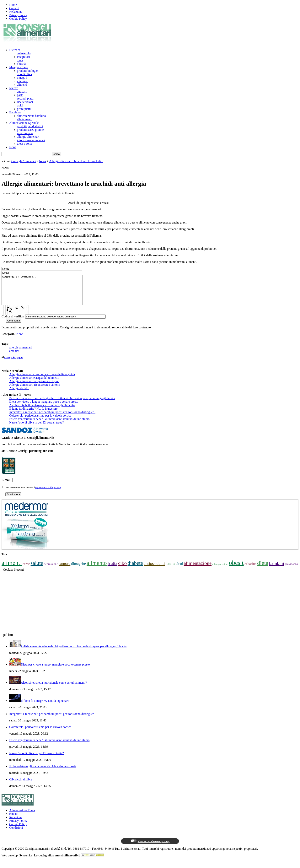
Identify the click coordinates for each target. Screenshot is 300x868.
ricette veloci (25, 102)
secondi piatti (25, 98)
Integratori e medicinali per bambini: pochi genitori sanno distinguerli (52, 418)
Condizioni (16, 833)
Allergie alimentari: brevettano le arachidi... (76, 161)
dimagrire (78, 569)
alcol (179, 569)
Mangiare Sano (19, 67)
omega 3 (22, 78)
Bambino (15, 112)
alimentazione (198, 569)
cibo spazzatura (220, 570)
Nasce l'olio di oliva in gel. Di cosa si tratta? (37, 428)
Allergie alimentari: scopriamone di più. (34, 387)
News (13, 147)
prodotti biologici (28, 71)
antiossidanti (154, 569)
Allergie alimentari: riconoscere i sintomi (35, 390)
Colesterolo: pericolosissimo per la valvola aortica (40, 421)
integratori (23, 57)
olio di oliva (24, 74)
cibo (122, 569)
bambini (277, 569)
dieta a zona (24, 144)
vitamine (22, 81)
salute (37, 569)
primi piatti (24, 109)
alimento (97, 569)
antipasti (22, 92)
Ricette (14, 88)
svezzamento (25, 133)
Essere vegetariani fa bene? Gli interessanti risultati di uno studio (49, 425)
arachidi (14, 357)
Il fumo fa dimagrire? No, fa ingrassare (33, 414)
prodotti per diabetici (30, 126)
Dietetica (15, 50)
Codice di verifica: (13, 322)
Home (13, 5)
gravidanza (291, 570)
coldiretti (170, 570)
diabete (135, 569)
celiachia (250, 569)
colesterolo (24, 53)
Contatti (14, 8)
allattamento (25, 119)
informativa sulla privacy (48, 493)
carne (26, 569)
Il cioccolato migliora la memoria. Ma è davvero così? (43, 772)
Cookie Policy (18, 19)
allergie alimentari (28, 137)
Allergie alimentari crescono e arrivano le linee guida (42, 380)
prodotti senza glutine (30, 130)
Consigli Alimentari (24, 161)
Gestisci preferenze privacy (150, 847)
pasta (20, 95)
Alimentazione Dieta (22, 816)
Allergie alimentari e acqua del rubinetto (34, 383)
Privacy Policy (18, 15)
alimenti (22, 85)
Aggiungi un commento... (47, 293)
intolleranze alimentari (31, 140)
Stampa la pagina (14, 363)
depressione (51, 570)
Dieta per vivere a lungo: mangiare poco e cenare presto (44, 407)
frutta (112, 569)
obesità (21, 64)
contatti (14, 819)
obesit (236, 569)
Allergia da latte (19, 394)
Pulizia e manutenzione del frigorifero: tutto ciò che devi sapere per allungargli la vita (62, 404)
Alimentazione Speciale (24, 123)
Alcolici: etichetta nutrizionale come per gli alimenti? (42, 411)
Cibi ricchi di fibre (21, 785)
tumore (64, 569)
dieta (20, 60)
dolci (20, 105)
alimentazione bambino (31, 116)
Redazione (16, 12)
